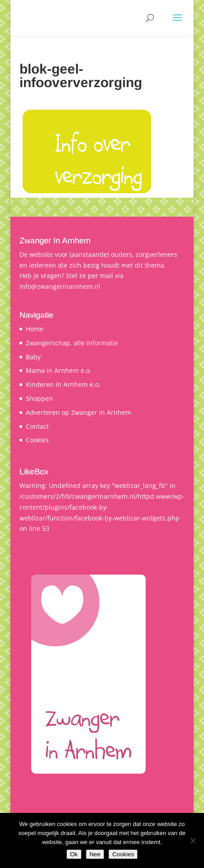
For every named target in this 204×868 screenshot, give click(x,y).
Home (35, 329)
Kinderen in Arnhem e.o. (63, 384)
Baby (33, 357)
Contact (37, 426)
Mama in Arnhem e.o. (59, 370)
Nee (95, 854)
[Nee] (193, 840)
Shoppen (39, 398)
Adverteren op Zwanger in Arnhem (78, 412)
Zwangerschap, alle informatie (72, 343)
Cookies (37, 440)
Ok (74, 854)
